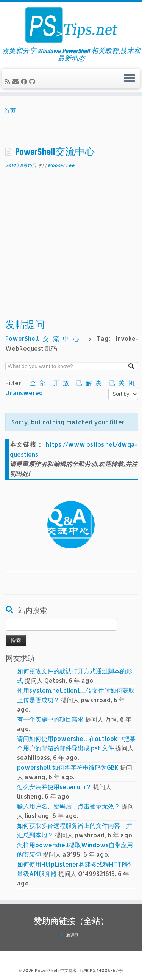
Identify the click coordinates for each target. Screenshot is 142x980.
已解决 (91, 383)
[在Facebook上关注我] (25, 81)
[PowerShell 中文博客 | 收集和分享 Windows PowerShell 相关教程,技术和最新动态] (71, 25)
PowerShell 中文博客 (56, 971)
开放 (63, 383)
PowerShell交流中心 (55, 152)
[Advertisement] (71, 245)
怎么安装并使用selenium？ (54, 787)
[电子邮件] (17, 81)
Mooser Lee (61, 165)
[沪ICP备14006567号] (102, 971)
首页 (10, 110)
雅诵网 (73, 935)
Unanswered (24, 393)
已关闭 (122, 383)
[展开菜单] (130, 79)
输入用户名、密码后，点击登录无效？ (69, 806)
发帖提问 (25, 325)
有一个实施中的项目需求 (50, 719)
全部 (38, 383)
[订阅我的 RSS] (9, 81)
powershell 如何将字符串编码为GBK (68, 767)
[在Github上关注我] (33, 81)
